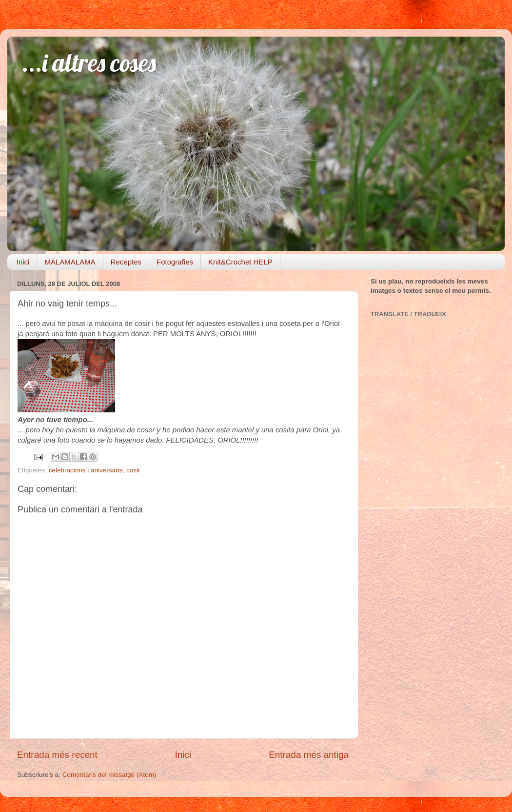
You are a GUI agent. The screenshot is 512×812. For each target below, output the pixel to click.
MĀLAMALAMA (70, 262)
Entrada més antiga (309, 755)
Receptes (126, 262)
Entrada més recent (57, 755)
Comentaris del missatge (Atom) (109, 775)
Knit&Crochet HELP (240, 262)
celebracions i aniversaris (86, 470)
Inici (23, 262)
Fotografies (175, 262)
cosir (133, 470)
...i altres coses (89, 63)
